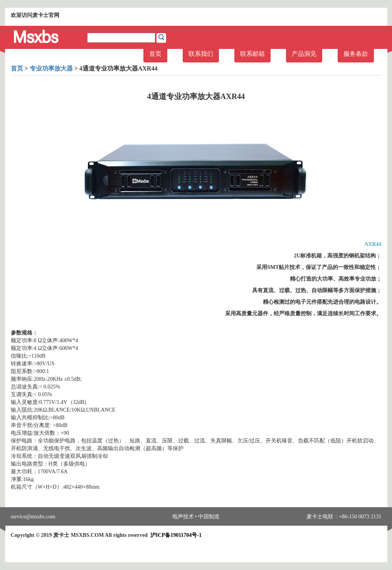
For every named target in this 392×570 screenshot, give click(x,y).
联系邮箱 (252, 54)
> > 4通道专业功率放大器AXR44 (84, 68)
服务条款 (356, 54)
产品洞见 (304, 54)
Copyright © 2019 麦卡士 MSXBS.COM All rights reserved (106, 535)
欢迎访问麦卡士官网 (35, 15)
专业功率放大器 (51, 68)
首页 (155, 54)
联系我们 (201, 54)
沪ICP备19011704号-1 (176, 535)
